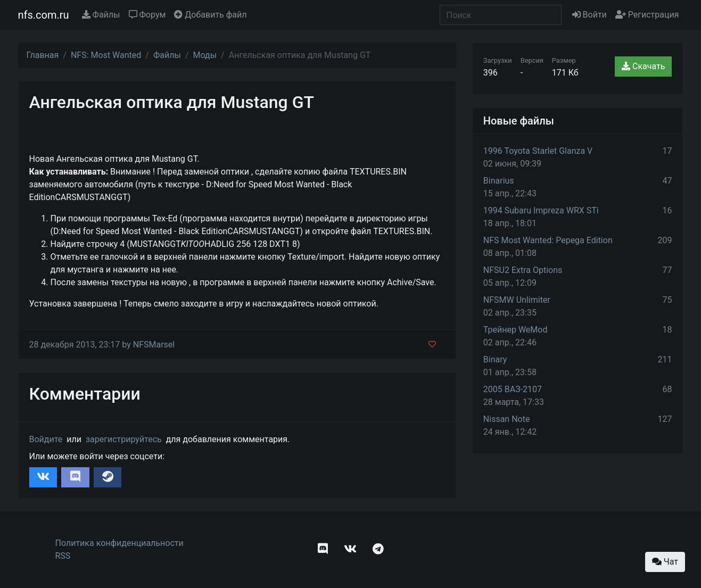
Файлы (101, 15)
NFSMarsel (154, 345)
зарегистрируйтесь (124, 439)
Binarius (499, 181)
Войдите (46, 439)
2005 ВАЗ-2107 (513, 389)
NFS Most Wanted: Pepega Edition (548, 240)
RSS (63, 556)
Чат (665, 562)
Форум (147, 15)
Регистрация (647, 15)
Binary (495, 359)
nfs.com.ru (44, 15)
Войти (589, 15)
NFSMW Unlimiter (517, 300)
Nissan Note (507, 419)
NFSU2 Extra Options (523, 270)
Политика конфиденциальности (119, 543)
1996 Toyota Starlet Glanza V (538, 151)
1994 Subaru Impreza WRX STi (541, 210)
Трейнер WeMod (516, 330)
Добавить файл (210, 15)
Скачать (643, 66)
